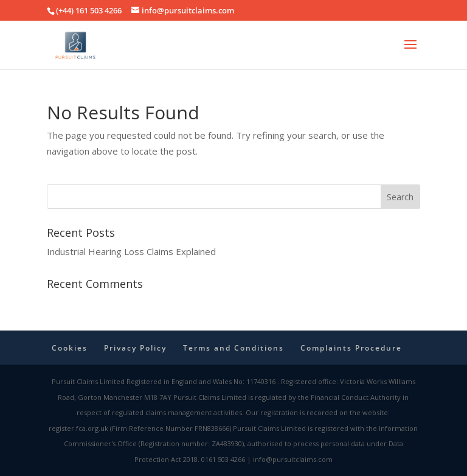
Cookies (70, 348)
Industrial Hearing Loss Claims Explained (131, 251)
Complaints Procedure (351, 348)
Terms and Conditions (233, 348)
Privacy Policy (135, 348)
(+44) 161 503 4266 (89, 10)
